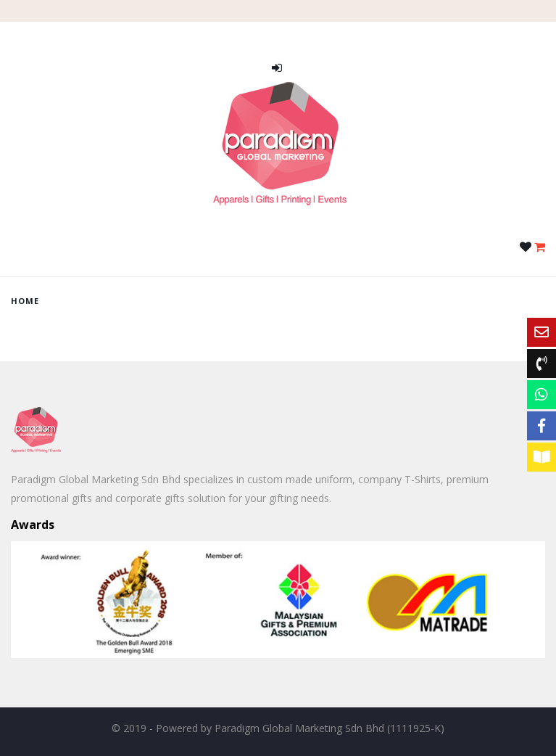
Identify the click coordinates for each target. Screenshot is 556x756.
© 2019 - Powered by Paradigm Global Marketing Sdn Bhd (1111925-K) (278, 728)
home (25, 301)
